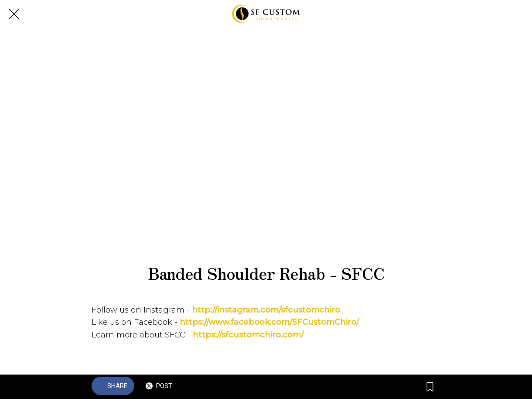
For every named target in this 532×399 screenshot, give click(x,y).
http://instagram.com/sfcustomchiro (266, 310)
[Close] (14, 14)
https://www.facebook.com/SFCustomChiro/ (269, 322)
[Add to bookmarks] (430, 387)
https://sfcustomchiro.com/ (248, 335)
